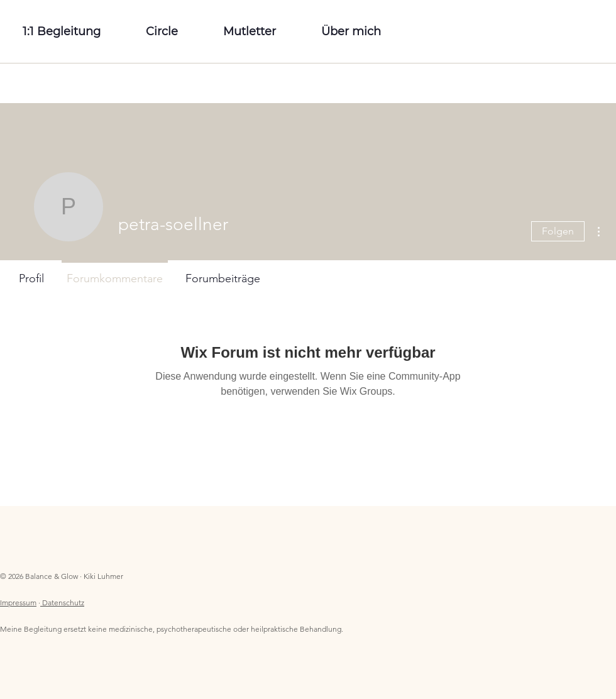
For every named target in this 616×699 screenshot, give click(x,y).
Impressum (18, 603)
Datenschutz (63, 603)
